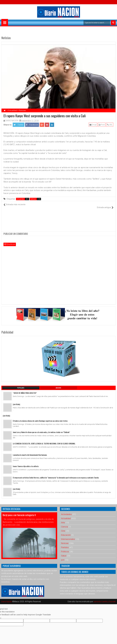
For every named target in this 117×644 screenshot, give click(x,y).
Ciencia (65, 524)
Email (93, 125)
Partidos (65, 545)
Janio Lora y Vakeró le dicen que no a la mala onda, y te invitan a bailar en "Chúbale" (41, 429)
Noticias (33, 199)
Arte (63, 520)
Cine (63, 528)
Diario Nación (7, 599)
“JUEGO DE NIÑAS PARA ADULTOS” (25, 390)
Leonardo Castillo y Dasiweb (104, 599)
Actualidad (21, 199)
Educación (66, 532)
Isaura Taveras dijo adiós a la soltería (26, 463)
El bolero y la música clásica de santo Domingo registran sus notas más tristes (40, 418)
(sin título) (16, 401)
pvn (63, 557)
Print (102, 125)
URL (110, 125)
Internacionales (68, 536)
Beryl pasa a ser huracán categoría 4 (19, 512)
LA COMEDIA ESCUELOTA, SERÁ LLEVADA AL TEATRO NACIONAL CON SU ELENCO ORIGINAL (44, 441)
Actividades (66, 511)
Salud (64, 553)
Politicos (65, 549)
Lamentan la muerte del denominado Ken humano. (30, 452)
